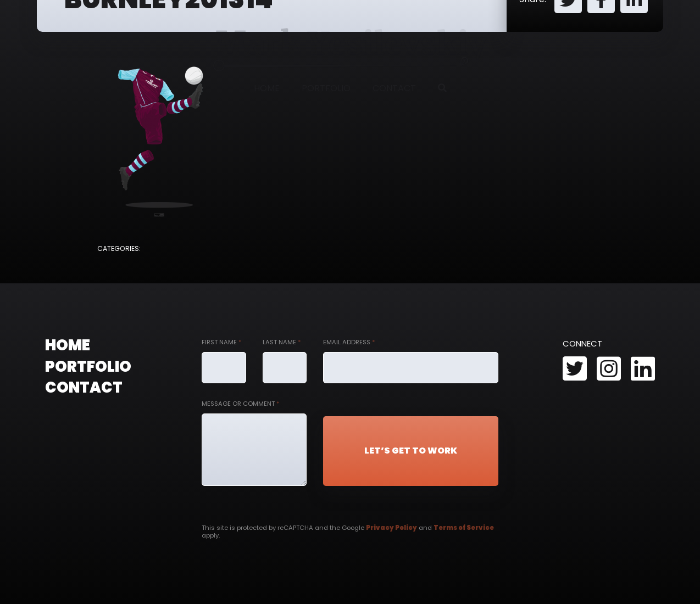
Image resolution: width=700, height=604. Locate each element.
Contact (394, 88)
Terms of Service (464, 528)
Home (267, 88)
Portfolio (326, 88)
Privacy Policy (391, 528)
